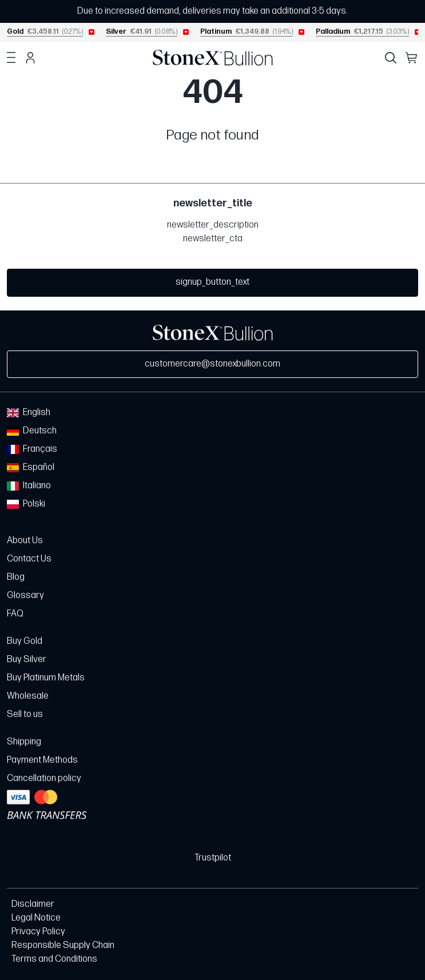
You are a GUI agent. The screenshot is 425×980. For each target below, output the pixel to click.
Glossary (25, 595)
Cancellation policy (44, 778)
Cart (412, 58)
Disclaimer (33, 904)
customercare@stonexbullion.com (213, 364)
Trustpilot (213, 858)
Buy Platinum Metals (46, 678)
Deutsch (32, 431)
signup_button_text (213, 282)
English (29, 413)
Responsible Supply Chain (63, 945)
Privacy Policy (38, 932)
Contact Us (29, 559)
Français (32, 449)
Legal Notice (36, 918)
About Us (25, 541)
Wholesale (28, 696)
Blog (16, 577)
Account (30, 58)
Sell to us (25, 714)
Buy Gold (25, 641)
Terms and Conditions (54, 959)
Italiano (29, 486)
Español (31, 467)
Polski (26, 504)
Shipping (24, 742)
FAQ (15, 614)
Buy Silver (27, 660)
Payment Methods (42, 760)
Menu (11, 58)
